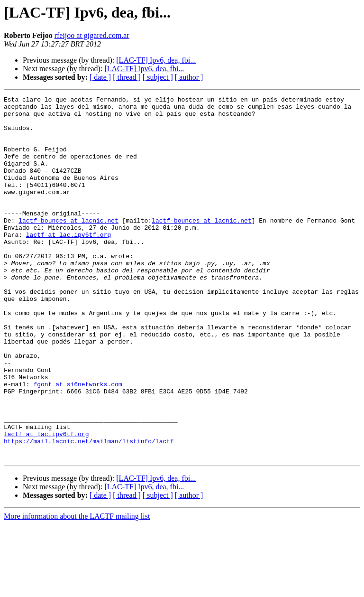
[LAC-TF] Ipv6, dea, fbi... (156, 60)
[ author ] (189, 77)
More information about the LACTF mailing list (77, 589)
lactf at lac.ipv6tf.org (68, 263)
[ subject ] (158, 77)
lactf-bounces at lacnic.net (68, 246)
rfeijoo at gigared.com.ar (92, 35)
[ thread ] (127, 77)
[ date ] (100, 77)
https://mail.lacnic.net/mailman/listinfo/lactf (89, 511)
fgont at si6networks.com (77, 442)
